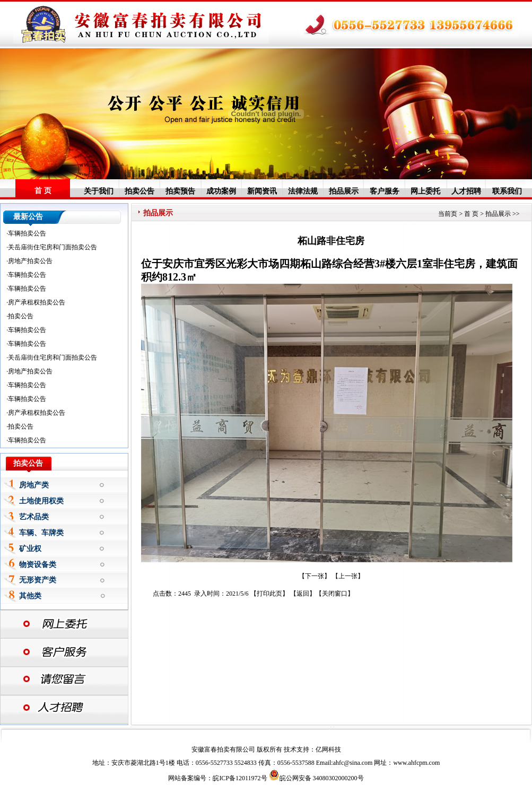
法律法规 (303, 191)
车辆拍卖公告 (27, 233)
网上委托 (425, 191)
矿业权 (30, 549)
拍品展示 (344, 191)
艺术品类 (34, 517)
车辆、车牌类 (41, 533)
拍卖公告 (139, 191)
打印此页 (269, 594)
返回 (303, 594)
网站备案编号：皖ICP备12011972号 (217, 778)
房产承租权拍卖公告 (37, 302)
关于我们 (99, 191)
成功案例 (221, 191)
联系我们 (507, 191)
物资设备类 (38, 565)
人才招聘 (466, 191)
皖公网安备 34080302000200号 (316, 778)
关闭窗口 (335, 594)
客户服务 (385, 191)
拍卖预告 (180, 191)
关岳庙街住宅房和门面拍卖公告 (53, 247)
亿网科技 (328, 749)
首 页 (43, 191)
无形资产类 (38, 580)
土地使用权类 (41, 501)
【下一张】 (315, 576)
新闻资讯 (262, 191)
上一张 (348, 576)
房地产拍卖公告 (30, 261)
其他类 (30, 596)
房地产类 (34, 485)
